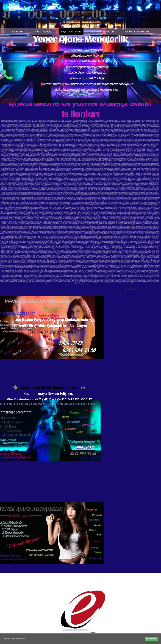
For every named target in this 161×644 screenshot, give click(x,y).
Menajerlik (151, 639)
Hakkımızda (42, 32)
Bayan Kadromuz (71, 32)
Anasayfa (18, 32)
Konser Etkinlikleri (137, 32)
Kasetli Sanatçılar (103, 32)
